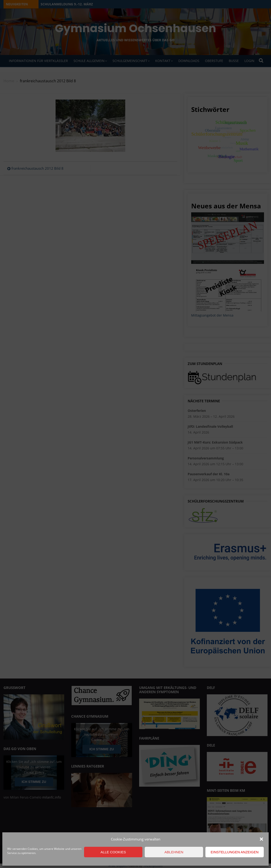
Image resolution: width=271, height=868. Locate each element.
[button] (261, 839)
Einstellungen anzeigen (234, 852)
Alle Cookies (113, 852)
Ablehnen (174, 852)
